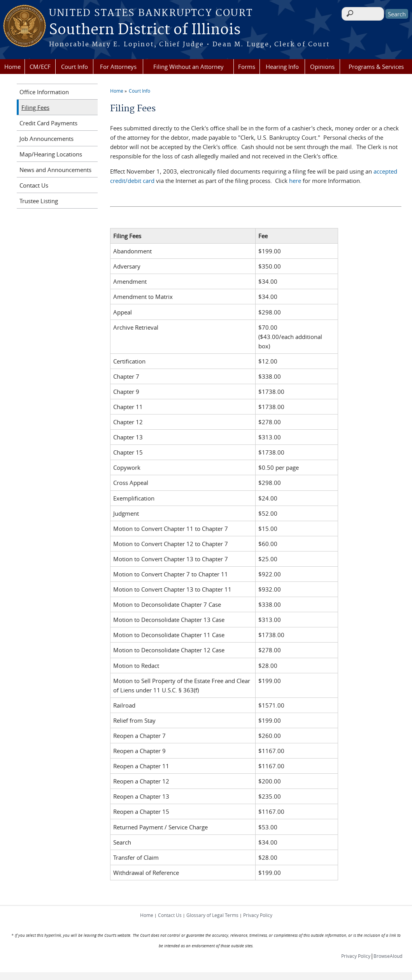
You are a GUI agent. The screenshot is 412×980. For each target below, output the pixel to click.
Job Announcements (46, 139)
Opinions (322, 67)
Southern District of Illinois (145, 30)
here (295, 181)
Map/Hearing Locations (51, 154)
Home (12, 67)
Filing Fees (35, 107)
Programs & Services (376, 67)
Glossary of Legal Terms (212, 915)
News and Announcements (55, 170)
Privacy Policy (258, 915)
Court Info (75, 67)
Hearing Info (282, 67)
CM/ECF (40, 67)
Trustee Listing (39, 201)
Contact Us (34, 185)
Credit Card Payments (48, 123)
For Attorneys (118, 67)
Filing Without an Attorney (188, 67)
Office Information (44, 92)
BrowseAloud (388, 956)
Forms (247, 67)
